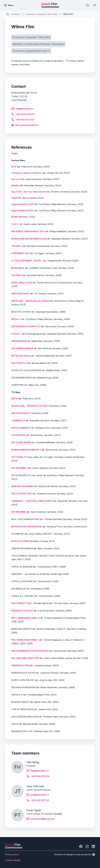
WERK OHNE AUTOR (22, 283)
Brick (14, 167)
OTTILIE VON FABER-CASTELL (27, 261)
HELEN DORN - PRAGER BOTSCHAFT (30, 406)
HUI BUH (15, 334)
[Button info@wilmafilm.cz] (22, 109)
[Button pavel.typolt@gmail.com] (40, 819)
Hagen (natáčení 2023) (23, 204)
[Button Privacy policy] (12, 854)
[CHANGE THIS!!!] (8, 14)
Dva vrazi (16, 179)
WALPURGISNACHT (21, 413)
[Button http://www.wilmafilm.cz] (25, 125)
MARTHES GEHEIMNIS (22, 486)
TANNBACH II (18, 420)
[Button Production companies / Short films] (31, 37)
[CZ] (95, 5)
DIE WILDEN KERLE (21, 356)
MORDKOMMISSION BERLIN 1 (26, 450)
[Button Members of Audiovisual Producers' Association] (38, 44)
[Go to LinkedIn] (93, 846)
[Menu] (9, 5)
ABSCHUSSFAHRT (20, 294)
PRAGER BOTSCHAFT (22, 611)
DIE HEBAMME (19, 512)
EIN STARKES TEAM (21, 603)
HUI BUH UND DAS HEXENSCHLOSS (29, 239)
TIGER (14, 198)
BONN (14, 217)
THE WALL (17, 246)
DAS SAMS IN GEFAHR (22, 348)
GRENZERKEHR (19, 341)
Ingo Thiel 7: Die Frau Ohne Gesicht (29, 192)
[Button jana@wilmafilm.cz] (38, 795)
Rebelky (15, 185)
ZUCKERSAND (18, 435)
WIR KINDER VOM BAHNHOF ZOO (28, 231)
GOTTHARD (17, 457)
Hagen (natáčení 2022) (23, 211)
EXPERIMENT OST (20, 253)
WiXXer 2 (16, 319)
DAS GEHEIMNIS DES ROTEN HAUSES (30, 651)
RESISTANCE (18, 268)
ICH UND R (16, 275)
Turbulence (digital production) (27, 173)
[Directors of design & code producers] (75, 854)
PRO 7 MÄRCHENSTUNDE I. (25, 640)
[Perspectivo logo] (14, 848)
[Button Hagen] (15, 153)
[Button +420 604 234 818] (23, 115)
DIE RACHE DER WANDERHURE (27, 527)
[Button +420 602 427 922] (23, 120)
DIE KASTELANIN (20, 541)
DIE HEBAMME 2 (19, 468)
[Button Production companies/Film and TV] (31, 51)
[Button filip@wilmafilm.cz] (37, 771)
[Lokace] (16, 14)
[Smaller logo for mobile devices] (50, 7)
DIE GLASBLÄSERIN (21, 442)
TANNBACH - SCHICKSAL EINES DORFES (32, 501)
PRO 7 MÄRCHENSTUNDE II (25, 618)
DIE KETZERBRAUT (21, 428)
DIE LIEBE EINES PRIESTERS (25, 658)
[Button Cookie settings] (13, 860)
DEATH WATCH (19, 363)
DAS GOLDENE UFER (22, 494)
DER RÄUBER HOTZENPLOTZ (26, 326)
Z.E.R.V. (15, 224)
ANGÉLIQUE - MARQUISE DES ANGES (30, 301)
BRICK (15, 399)
